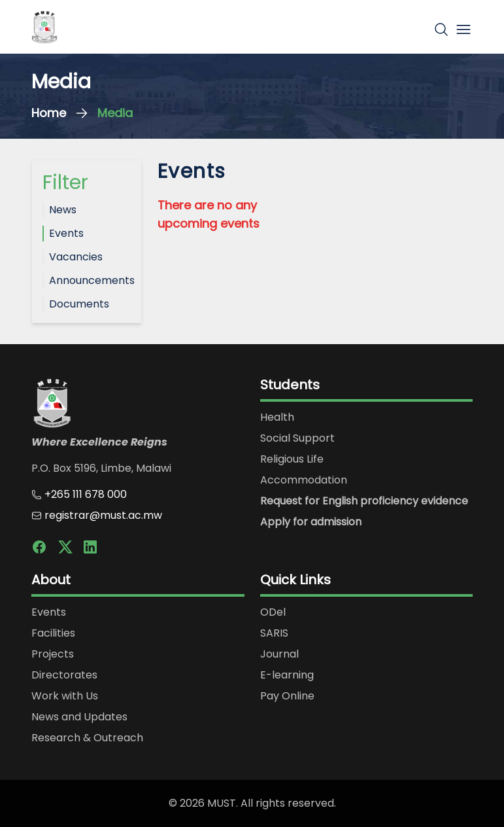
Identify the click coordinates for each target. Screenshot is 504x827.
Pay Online (287, 696)
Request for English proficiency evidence (364, 501)
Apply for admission (311, 522)
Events (66, 233)
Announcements (90, 280)
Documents (79, 304)
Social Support (297, 438)
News (63, 210)
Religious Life (292, 459)
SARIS (274, 633)
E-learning (287, 675)
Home (49, 113)
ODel (273, 612)
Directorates (64, 675)
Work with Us (65, 696)
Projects (53, 654)
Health (277, 417)
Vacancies (76, 257)
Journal (279, 654)
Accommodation (304, 480)
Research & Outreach (87, 738)
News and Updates (79, 717)
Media (115, 113)
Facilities (53, 633)
